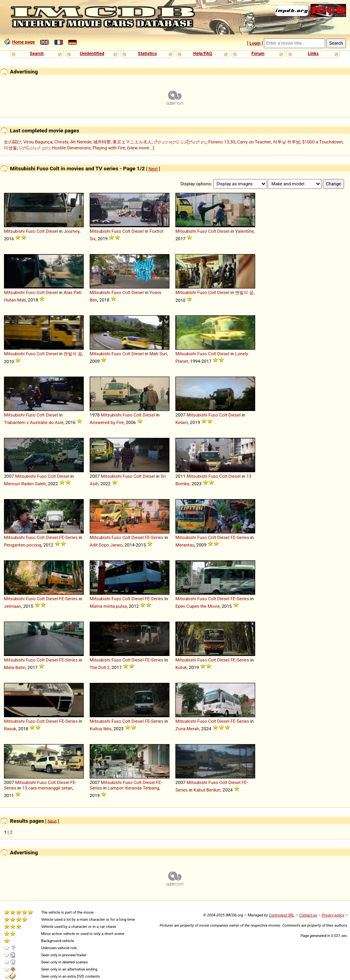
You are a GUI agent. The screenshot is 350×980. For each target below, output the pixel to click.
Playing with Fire (109, 148)
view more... (141, 148)
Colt (41, 231)
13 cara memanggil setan (47, 788)
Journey (72, 231)
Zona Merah (187, 729)
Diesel (52, 231)
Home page (23, 42)
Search (37, 53)
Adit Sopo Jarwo (106, 545)
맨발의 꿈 (244, 292)
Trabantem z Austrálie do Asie (34, 422)
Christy (61, 142)
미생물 (10, 148)
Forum (258, 53)
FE (61, 537)
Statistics (147, 53)
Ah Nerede (81, 142)
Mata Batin (15, 667)
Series (71, 537)
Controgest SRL (281, 915)
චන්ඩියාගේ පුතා (34, 148)
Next (153, 169)
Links (313, 53)
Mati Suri (158, 354)
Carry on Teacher (254, 142)
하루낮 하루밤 (287, 142)
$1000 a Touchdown (322, 142)
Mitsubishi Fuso (20, 231)
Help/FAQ (203, 53)
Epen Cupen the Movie (198, 606)
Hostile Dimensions (71, 148)
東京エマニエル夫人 (132, 142)
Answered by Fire (107, 422)
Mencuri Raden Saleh (25, 484)
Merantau (185, 545)
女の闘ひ (13, 142)
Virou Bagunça (38, 142)
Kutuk (181, 667)
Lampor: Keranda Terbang (134, 788)
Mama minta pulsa (108, 606)
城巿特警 (102, 142)
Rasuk (10, 729)
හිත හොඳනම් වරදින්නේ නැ (180, 142)
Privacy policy (333, 915)
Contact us (308, 915)
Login (255, 43)
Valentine (244, 231)
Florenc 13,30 (222, 142)
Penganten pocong (23, 545)
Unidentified (92, 53)
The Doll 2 (100, 667)
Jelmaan (13, 606)
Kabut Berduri (207, 790)
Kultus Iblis (101, 729)
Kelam (182, 422)
